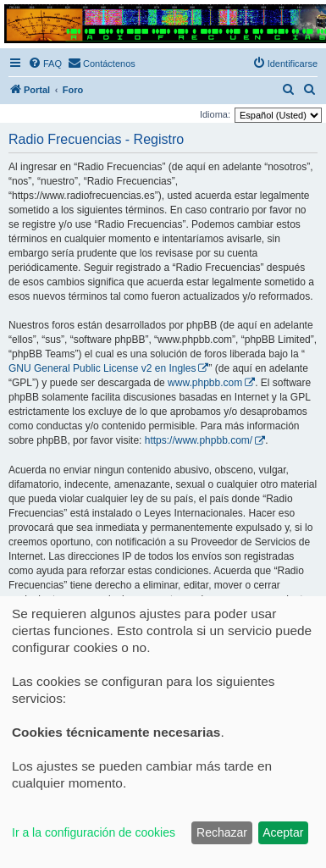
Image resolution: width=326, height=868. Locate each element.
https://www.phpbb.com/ (199, 440)
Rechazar (222, 832)
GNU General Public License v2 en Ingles (102, 368)
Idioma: (215, 114)
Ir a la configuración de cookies (94, 832)
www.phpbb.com (205, 383)
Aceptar (283, 832)
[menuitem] (45, 64)
